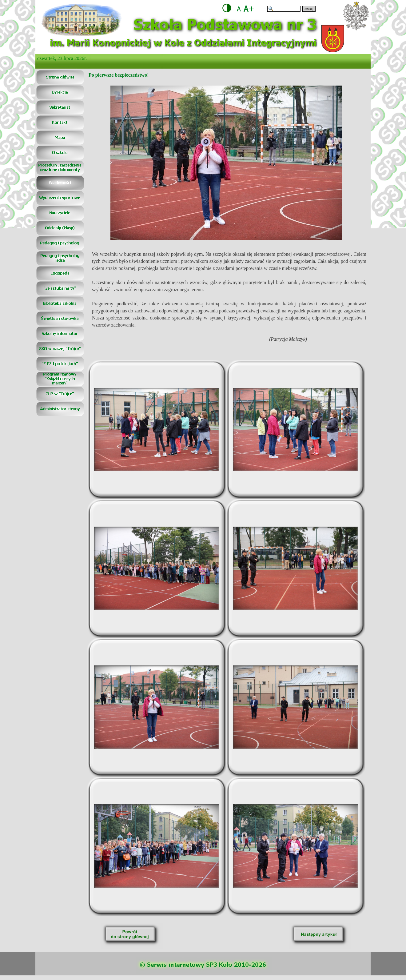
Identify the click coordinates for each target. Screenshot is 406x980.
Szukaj (309, 9)
